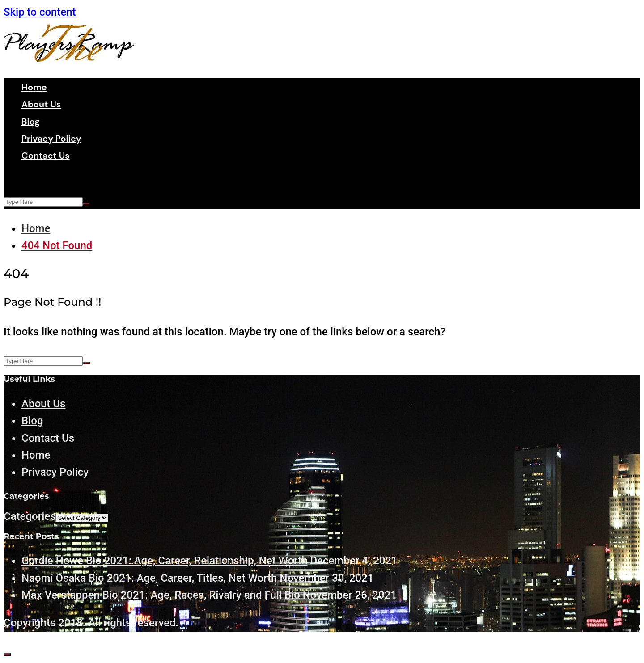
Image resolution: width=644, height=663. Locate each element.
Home (34, 87)
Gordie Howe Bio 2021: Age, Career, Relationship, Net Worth (164, 561)
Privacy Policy (51, 139)
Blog (31, 122)
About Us (41, 104)
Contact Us (46, 156)
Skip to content (40, 12)
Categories (30, 516)
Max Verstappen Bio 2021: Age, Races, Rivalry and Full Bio (161, 595)
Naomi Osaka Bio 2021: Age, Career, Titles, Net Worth (149, 578)
